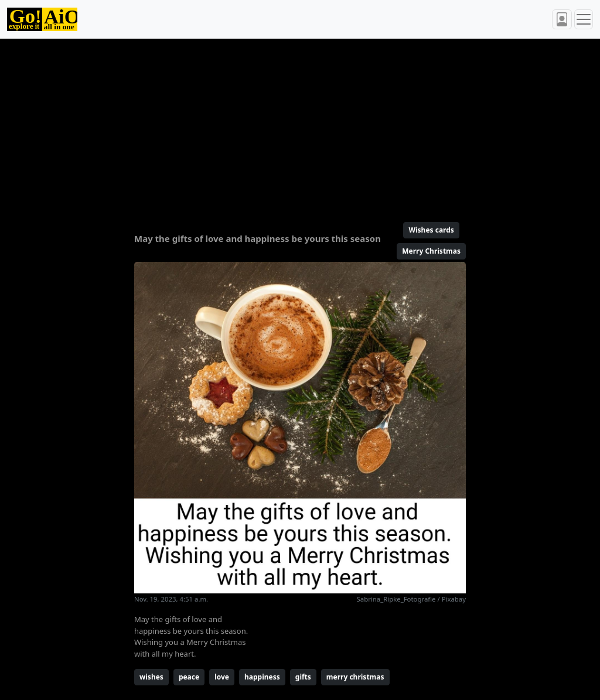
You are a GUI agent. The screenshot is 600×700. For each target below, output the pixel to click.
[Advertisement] (300, 125)
